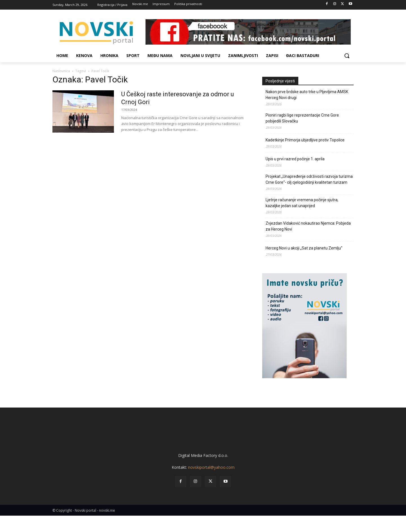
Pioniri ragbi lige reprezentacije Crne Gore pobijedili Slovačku (302, 118)
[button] (347, 56)
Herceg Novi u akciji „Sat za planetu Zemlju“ (304, 248)
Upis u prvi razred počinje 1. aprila (295, 159)
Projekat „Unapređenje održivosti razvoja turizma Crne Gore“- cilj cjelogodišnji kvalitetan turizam (309, 179)
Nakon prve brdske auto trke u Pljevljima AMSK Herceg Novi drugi (307, 95)
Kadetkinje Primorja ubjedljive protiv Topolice (305, 140)
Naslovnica (61, 71)
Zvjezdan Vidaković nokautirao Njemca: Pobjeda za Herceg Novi (308, 226)
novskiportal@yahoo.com (211, 484)
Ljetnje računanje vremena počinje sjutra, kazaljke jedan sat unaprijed (302, 203)
